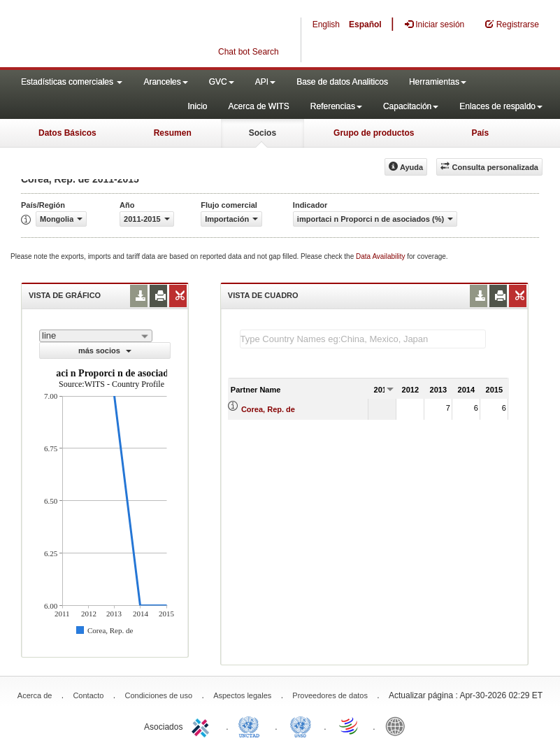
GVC (222, 82)
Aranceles (165, 82)
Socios (263, 133)
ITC (203, 726)
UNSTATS (301, 726)
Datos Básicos (67, 133)
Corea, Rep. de (268, 409)
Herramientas (438, 82)
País (480, 133)
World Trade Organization (350, 726)
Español (365, 24)
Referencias (336, 106)
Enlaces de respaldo (501, 106)
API (265, 82)
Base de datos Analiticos (342, 82)
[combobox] (96, 336)
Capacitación (411, 106)
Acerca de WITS (258, 106)
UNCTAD (252, 726)
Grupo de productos (374, 133)
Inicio (197, 106)
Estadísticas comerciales (72, 82)
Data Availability (381, 256)
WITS (140, 35)
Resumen (173, 133)
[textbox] (363, 339)
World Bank (399, 726)
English (326, 24)
